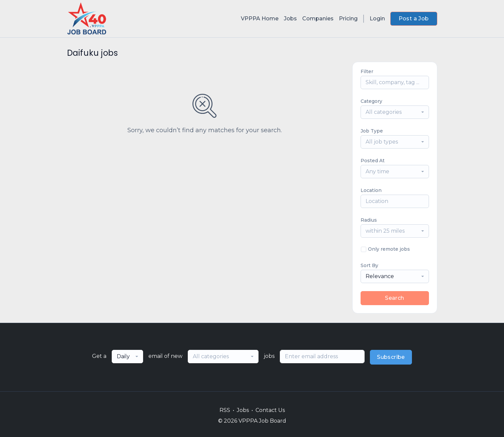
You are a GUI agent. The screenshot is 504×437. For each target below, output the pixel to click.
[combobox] (395, 112)
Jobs (290, 19)
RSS (225, 410)
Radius (369, 220)
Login (377, 19)
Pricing (348, 19)
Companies (318, 19)
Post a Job (414, 19)
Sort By (369, 265)
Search (394, 298)
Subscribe (391, 357)
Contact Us (270, 410)
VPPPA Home (260, 19)
